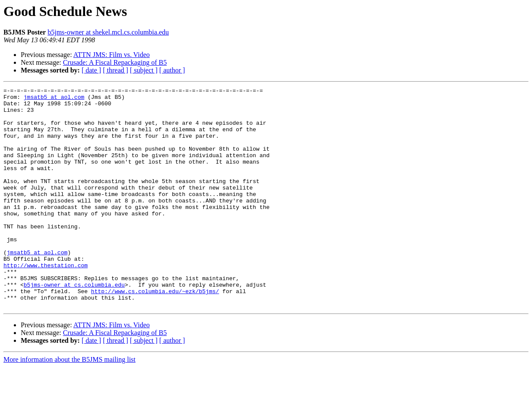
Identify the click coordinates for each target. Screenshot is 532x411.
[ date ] (91, 70)
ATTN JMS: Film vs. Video (112, 55)
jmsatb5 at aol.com (54, 99)
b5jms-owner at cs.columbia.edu (74, 325)
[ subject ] (144, 70)
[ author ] (172, 70)
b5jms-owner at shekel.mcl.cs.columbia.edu (108, 32)
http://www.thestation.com (46, 301)
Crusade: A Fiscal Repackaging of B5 (115, 62)
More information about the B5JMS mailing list (70, 403)
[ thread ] (116, 70)
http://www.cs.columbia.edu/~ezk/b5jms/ (155, 332)
